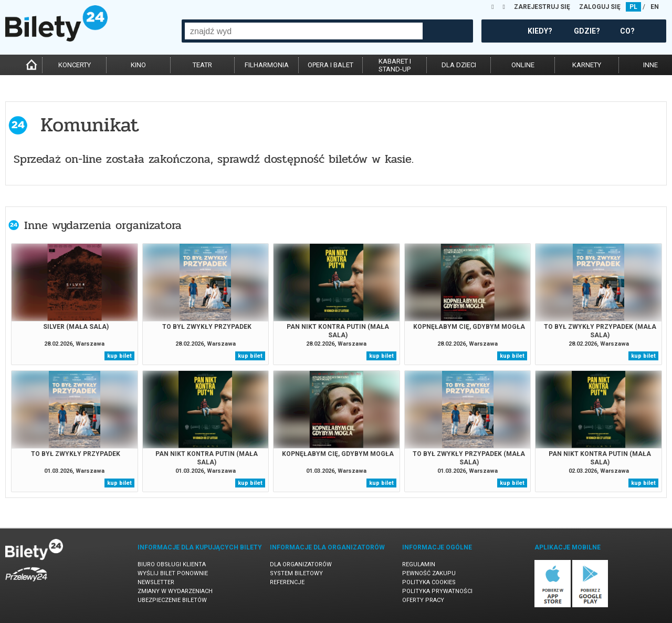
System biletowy (296, 573)
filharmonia (267, 65)
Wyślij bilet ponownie (173, 573)
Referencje (287, 582)
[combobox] (304, 31)
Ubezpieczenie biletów (172, 600)
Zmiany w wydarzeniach (175, 591)
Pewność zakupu (429, 573)
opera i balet (330, 65)
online (523, 65)
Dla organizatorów (301, 564)
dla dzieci (459, 65)
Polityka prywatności (437, 591)
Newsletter (156, 582)
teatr (202, 65)
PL (633, 7)
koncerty (75, 65)
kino (138, 65)
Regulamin (419, 564)
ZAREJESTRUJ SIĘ (542, 7)
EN (655, 7)
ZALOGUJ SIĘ (600, 7)
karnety (587, 65)
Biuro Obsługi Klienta (172, 564)
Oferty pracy (423, 600)
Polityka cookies (429, 582)
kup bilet (119, 356)
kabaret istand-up (395, 65)
